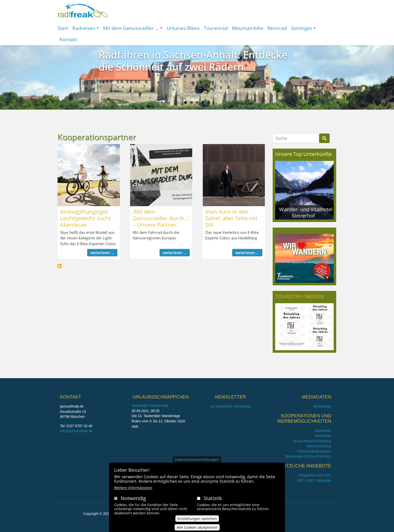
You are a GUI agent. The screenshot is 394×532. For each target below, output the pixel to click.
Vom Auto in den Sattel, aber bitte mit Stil (231, 218)
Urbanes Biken (183, 28)
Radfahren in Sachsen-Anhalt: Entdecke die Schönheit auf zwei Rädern (193, 61)
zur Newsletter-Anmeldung (230, 406)
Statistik (213, 499)
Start (63, 28)
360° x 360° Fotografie (314, 481)
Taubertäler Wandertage (150, 406)
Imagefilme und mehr (315, 475)
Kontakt (68, 39)
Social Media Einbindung (312, 441)
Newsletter (323, 436)
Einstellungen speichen (197, 520)
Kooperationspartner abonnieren (60, 266)
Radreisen (84, 28)
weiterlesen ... (102, 253)
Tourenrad (216, 28)
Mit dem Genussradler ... (131, 28)
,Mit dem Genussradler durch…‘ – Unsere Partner (161, 218)
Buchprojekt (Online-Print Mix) (308, 456)
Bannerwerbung (319, 446)
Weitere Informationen (133, 489)
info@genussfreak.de (76, 431)
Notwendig (133, 499)
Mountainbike (248, 28)
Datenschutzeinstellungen (197, 461)
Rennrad (277, 28)
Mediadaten (322, 406)
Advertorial (323, 431)
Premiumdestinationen (314, 451)
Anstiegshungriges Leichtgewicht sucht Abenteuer (86, 218)
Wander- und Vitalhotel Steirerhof (306, 212)
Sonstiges (302, 28)
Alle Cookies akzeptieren (197, 529)
